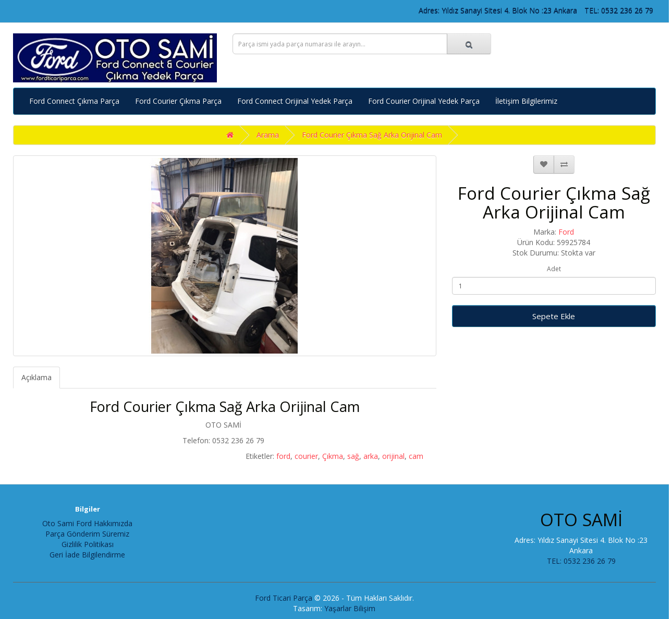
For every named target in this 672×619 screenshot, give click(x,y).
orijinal (393, 456)
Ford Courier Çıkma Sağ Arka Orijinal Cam (372, 135)
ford (283, 456)
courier (306, 456)
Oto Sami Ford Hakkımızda (87, 523)
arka (371, 456)
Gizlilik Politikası (88, 544)
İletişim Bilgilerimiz (526, 101)
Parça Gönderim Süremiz (87, 534)
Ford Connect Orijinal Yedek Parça (295, 101)
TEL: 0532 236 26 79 (619, 10)
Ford (566, 232)
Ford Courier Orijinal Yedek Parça (424, 101)
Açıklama (36, 377)
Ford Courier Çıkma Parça (178, 101)
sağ (353, 456)
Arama (268, 135)
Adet (554, 269)
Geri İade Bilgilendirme (87, 555)
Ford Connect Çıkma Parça (74, 101)
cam (416, 456)
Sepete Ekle (554, 316)
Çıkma (333, 456)
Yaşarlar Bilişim (350, 608)
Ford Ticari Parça (284, 598)
